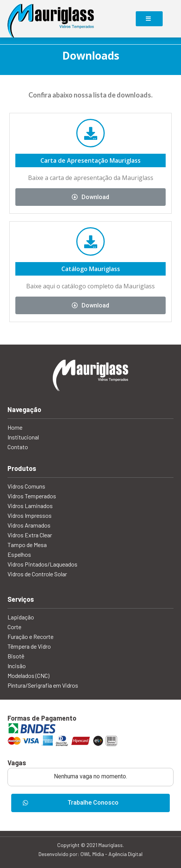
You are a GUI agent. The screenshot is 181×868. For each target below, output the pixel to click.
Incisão (17, 666)
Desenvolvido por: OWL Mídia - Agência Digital (90, 854)
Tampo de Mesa (27, 545)
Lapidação (21, 617)
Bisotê (16, 656)
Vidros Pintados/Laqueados (42, 564)
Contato (18, 447)
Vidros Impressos (30, 515)
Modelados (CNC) (28, 675)
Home (15, 427)
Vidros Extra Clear (30, 535)
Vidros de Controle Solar (37, 574)
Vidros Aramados (29, 525)
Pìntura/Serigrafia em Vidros (43, 685)
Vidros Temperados (32, 496)
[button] (90, 803)
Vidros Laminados (30, 506)
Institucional (23, 437)
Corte (14, 627)
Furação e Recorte (30, 636)
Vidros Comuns (26, 486)
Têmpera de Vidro (29, 646)
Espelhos (19, 554)
